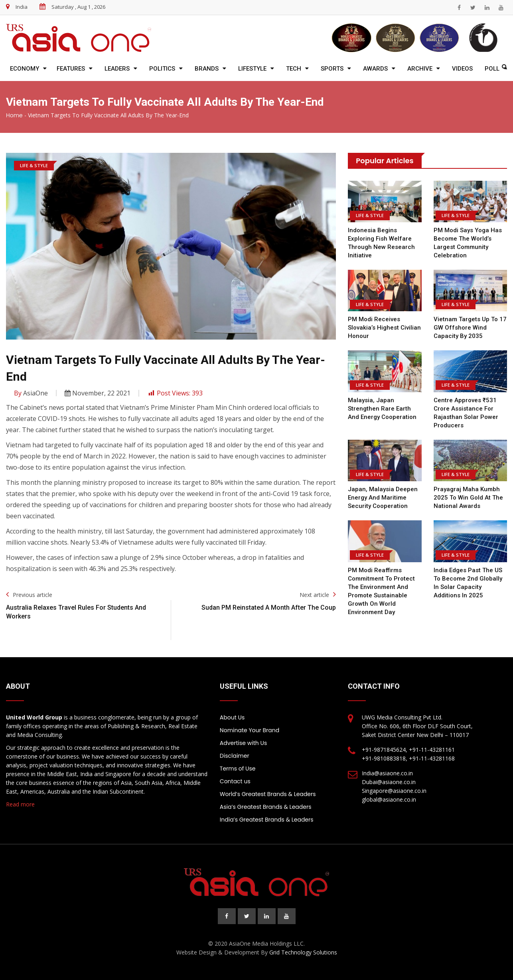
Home (14, 115)
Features (71, 69)
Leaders (117, 69)
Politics (162, 69)
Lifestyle (252, 69)
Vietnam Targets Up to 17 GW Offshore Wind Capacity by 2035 (470, 328)
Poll (492, 69)
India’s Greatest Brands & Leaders (267, 820)
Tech (294, 69)
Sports (332, 69)
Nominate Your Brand (250, 730)
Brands (207, 69)
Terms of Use (238, 769)
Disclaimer (235, 756)
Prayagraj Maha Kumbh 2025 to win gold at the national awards (468, 498)
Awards (375, 69)
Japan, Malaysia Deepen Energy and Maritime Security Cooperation (383, 498)
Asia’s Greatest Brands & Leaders (266, 807)
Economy (25, 69)
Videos (462, 69)
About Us (232, 717)
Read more (20, 804)
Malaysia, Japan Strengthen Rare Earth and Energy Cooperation (382, 409)
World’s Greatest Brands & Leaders (268, 794)
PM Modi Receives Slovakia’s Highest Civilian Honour (384, 328)
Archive (420, 69)
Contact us (235, 781)
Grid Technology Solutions (303, 952)
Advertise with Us (243, 743)
